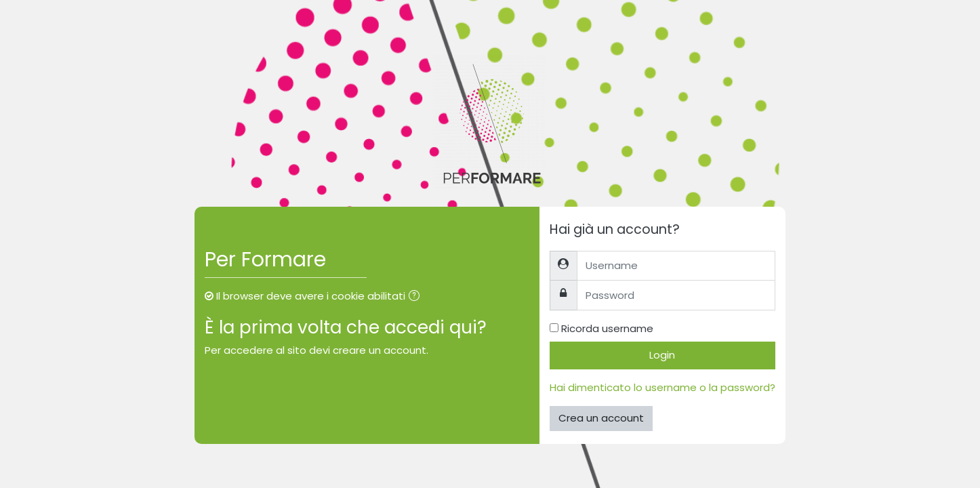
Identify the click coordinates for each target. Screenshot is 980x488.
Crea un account (601, 418)
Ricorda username (607, 328)
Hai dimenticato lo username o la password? (662, 387)
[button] (417, 297)
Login (662, 355)
